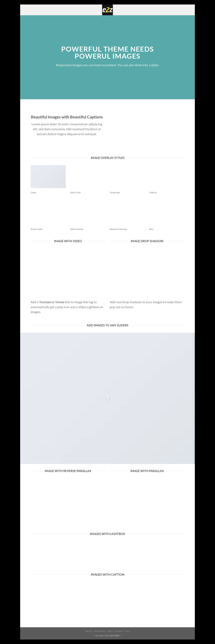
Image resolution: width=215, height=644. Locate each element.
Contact (119, 631)
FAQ (128, 631)
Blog (110, 631)
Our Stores (100, 631)
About (89, 631)
